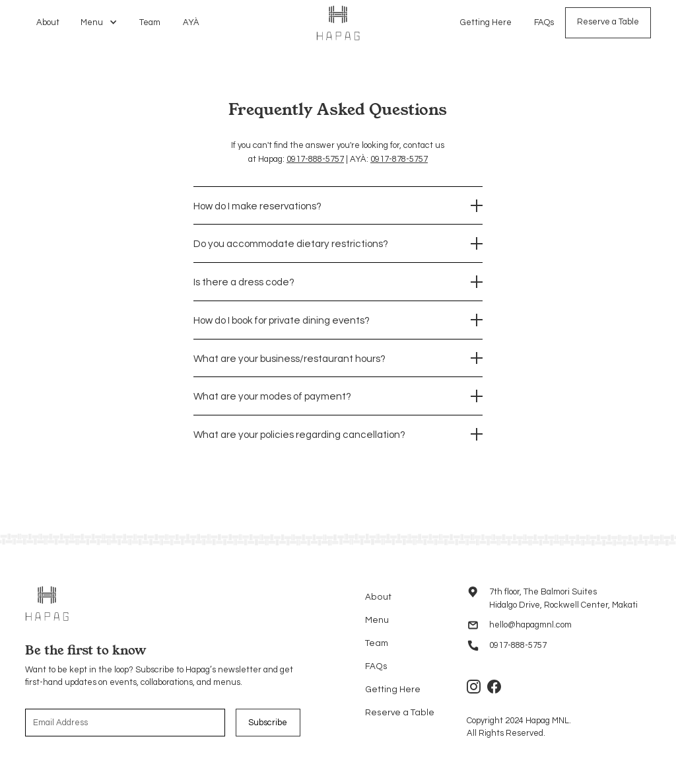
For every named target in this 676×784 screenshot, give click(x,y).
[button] (99, 22)
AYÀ (191, 22)
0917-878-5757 (399, 159)
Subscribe (268, 723)
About (48, 22)
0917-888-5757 (315, 159)
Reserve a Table (608, 22)
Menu (377, 620)
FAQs (544, 22)
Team (150, 22)
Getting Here (486, 22)
